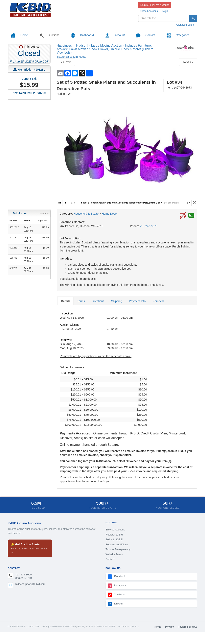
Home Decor (110, 214)
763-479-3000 (24, 575)
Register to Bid (114, 535)
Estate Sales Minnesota (72, 57)
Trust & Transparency (118, 549)
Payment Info (137, 301)
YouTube (116, 595)
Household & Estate (87, 214)
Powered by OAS (188, 627)
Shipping (117, 301)
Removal (158, 301)
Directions (98, 301)
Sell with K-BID (114, 539)
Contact (110, 559)
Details (66, 301)
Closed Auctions (149, 11)
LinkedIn (116, 604)
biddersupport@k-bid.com (30, 584)
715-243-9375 (149, 226)
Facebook (117, 577)
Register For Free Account (155, 5)
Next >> (188, 62)
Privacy (170, 627)
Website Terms (114, 554)
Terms (81, 301)
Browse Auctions (115, 530)
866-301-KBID (24, 578)
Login (165, 11)
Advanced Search (186, 25)
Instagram (117, 586)
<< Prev (66, 62)
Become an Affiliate (117, 544)
